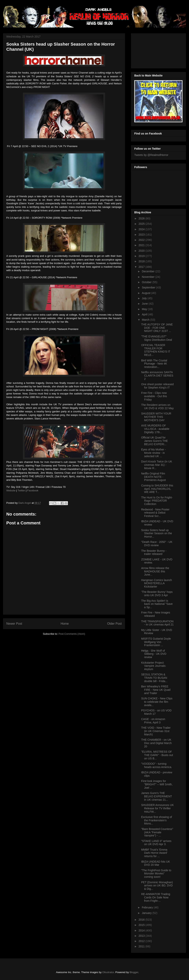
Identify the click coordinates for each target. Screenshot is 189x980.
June (145, 304)
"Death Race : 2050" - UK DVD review (157, 544)
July (145, 298)
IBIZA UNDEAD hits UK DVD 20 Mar (156, 863)
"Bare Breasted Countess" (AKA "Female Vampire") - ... (157, 832)
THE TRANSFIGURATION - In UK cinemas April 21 (157, 623)
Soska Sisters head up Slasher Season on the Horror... (157, 533)
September (149, 287)
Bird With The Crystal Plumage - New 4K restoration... (154, 364)
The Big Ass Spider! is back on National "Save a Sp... (157, 604)
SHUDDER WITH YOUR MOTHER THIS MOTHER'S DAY (156, 417)
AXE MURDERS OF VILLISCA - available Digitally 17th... (155, 429)
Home (65, 624)
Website (11, 490)
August (146, 293)
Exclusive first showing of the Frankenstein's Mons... (157, 820)
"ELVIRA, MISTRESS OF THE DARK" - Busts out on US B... (157, 755)
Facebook (33, 490)
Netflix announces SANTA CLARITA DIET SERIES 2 (157, 376)
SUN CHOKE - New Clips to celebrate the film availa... (157, 702)
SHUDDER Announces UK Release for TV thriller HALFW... (157, 808)
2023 (142, 235)
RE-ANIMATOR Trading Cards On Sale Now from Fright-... (156, 897)
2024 (142, 229)
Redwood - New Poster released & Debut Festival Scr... (155, 513)
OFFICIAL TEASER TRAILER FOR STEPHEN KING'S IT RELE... (156, 350)
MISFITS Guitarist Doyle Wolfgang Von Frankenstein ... (156, 642)
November (148, 277)
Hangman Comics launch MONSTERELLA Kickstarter (157, 583)
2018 (142, 261)
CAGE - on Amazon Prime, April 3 (153, 721)
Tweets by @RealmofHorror (151, 155)
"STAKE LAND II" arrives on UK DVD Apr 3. (156, 843)
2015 (142, 925)
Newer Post (14, 624)
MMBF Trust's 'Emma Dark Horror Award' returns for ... (154, 853)
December (148, 271)
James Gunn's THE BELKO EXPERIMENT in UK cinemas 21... (157, 796)
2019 (142, 256)
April (145, 314)
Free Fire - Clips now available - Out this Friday (154, 396)
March (146, 320)
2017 (142, 267)
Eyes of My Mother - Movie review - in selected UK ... (153, 453)
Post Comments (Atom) (72, 634)
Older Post (114, 624)
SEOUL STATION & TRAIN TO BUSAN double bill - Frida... (154, 678)
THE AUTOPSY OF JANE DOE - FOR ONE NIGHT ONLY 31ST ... (157, 328)
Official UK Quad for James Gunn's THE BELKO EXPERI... (155, 441)
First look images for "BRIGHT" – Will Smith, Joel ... (157, 784)
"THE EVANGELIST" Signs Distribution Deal (157, 338)
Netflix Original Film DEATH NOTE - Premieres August (154, 477)
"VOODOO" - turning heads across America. (157, 765)
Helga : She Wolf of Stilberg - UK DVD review (154, 654)
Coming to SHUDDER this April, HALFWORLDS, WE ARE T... (157, 489)
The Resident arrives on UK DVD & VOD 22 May (157, 407)
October (147, 282)
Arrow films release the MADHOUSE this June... (155, 571)
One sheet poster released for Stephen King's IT (157, 386)
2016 (142, 920)
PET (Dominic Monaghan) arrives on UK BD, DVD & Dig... (157, 886)
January (147, 913)
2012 (142, 941)
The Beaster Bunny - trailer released (154, 552)
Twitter (21, 490)
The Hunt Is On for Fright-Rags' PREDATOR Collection (157, 501)
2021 (142, 245)
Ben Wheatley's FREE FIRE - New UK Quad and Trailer (156, 690)
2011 (142, 946)
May (145, 309)
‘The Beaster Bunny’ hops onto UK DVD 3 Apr (157, 594)
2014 (142, 930)
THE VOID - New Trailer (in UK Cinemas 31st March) (156, 731)
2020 (142, 251)
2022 (142, 240)
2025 (142, 224)
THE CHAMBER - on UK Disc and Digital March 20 (156, 743)
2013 (142, 936)
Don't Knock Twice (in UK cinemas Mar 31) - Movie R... (157, 465)
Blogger (134, 972)
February (148, 907)
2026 (142, 218)
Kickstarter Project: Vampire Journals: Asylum (154, 666)
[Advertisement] (152, 50)
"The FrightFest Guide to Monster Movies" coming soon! (156, 874)
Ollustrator (108, 972)
